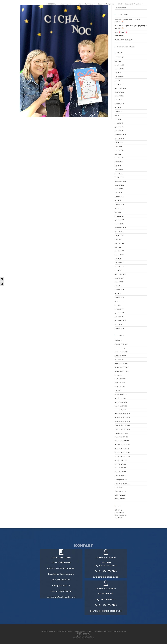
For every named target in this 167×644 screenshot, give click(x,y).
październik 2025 (120, 88)
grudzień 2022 (119, 220)
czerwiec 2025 (119, 104)
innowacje (118, 375)
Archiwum (118, 340)
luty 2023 (118, 212)
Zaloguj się (118, 510)
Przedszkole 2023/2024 (122, 421)
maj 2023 (118, 200)
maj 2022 (118, 247)
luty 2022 (118, 259)
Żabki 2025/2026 (120, 499)
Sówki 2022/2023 (120, 464)
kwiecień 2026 (119, 65)
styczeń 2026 (119, 77)
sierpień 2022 (119, 235)
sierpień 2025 (119, 96)
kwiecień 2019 (119, 328)
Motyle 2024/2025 (121, 394)
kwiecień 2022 (119, 251)
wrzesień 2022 (119, 231)
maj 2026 (118, 61)
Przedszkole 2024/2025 (122, 425)
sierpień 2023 (119, 189)
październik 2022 (120, 228)
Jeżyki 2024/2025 (120, 379)
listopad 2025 (119, 84)
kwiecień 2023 (119, 204)
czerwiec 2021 (119, 290)
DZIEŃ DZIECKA (120, 36)
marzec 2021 (119, 301)
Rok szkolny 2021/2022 (122, 441)
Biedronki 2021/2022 (122, 363)
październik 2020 (120, 321)
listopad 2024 (119, 131)
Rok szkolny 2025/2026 (122, 456)
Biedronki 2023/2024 (122, 371)
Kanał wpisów (119, 512)
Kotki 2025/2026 (120, 387)
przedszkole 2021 (120, 410)
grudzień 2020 (119, 313)
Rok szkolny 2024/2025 (122, 452)
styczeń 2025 (119, 123)
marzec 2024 (119, 162)
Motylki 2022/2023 (121, 402)
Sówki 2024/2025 (120, 472)
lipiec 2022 (118, 239)
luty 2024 (118, 166)
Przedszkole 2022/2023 (122, 418)
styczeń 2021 (119, 309)
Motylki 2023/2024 (121, 406)
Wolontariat (119, 487)
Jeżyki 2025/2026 (120, 383)
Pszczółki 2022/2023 (121, 437)
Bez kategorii (119, 359)
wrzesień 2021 (119, 278)
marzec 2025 (119, 115)
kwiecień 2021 (119, 297)
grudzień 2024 (119, 127)
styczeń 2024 (119, 169)
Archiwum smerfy (120, 356)
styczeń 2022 (119, 262)
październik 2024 (120, 135)
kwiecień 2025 (119, 111)
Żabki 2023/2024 (120, 491)
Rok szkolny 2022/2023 (122, 445)
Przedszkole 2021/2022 (122, 414)
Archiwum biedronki (121, 344)
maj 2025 (118, 108)
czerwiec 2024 (119, 150)
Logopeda (118, 391)
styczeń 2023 (119, 216)
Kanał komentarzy (121, 515)
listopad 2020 (119, 317)
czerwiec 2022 (119, 243)
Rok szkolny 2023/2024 (122, 449)
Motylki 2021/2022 (121, 398)
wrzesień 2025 (119, 92)
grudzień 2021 (119, 266)
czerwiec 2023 (119, 197)
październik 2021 (120, 274)
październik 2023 (120, 181)
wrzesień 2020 (119, 325)
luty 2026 (118, 73)
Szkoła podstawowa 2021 (123, 483)
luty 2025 (118, 119)
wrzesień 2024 (119, 139)
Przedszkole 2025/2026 (122, 429)
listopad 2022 (119, 224)
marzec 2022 (119, 255)
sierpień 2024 (119, 142)
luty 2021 (118, 305)
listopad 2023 (119, 177)
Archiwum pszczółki (121, 352)
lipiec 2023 (118, 193)
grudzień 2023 (119, 173)
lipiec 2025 (118, 100)
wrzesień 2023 (119, 185)
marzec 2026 (119, 69)
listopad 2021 (119, 270)
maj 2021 (118, 294)
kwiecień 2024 (119, 158)
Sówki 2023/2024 (120, 468)
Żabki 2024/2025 (120, 495)
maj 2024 (118, 154)
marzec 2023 (119, 208)
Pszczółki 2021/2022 (121, 433)
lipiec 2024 (118, 146)
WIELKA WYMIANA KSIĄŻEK (123, 40)
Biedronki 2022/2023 (122, 367)
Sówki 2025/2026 (120, 476)
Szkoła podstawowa (121, 480)
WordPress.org (120, 517)
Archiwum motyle (120, 348)
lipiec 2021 (118, 286)
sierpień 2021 (119, 282)
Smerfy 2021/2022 (121, 460)
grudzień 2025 (119, 80)
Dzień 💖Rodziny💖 (121, 32)
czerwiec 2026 (119, 57)
